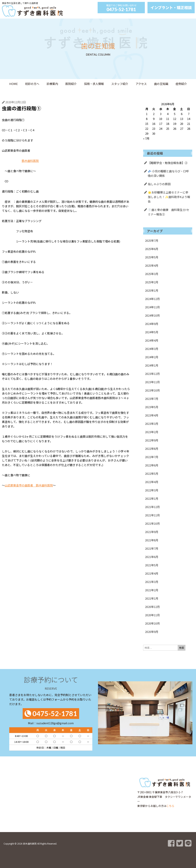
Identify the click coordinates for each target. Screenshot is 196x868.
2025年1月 (152, 290)
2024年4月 (152, 340)
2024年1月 (152, 365)
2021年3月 (152, 582)
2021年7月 (152, 548)
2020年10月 (152, 623)
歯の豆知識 (161, 84)
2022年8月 (152, 449)
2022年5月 (152, 474)
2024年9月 (152, 324)
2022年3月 (152, 490)
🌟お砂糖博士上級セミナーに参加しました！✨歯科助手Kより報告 (169, 197)
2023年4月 (152, 415)
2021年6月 (152, 557)
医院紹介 (71, 84)
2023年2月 (152, 432)
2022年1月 (152, 498)
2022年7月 (152, 457)
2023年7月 (152, 399)
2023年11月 (152, 382)
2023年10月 (152, 390)
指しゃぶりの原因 (159, 184)
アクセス (141, 84)
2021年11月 (152, 515)
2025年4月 (152, 265)
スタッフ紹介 (120, 84)
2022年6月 (152, 465)
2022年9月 (152, 440)
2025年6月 (152, 249)
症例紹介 (181, 84)
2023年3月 (152, 424)
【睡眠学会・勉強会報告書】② (168, 163)
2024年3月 (152, 349)
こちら (170, 806)
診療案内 (52, 84)
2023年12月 (152, 374)
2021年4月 (152, 573)
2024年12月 (152, 299)
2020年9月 (152, 632)
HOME (14, 84)
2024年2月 (152, 357)
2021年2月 (152, 590)
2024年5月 (152, 332)
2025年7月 (152, 241)
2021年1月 (152, 598)
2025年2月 (152, 282)
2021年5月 (152, 565)
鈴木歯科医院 (30, 161)
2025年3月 (152, 274)
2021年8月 (152, 540)
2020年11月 (152, 615)
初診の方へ (32, 84)
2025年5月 (152, 257)
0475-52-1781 (121, 9)
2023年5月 (152, 407)
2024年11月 (152, 307)
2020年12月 (152, 607)
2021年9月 (152, 532)
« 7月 (146, 138)
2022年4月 (152, 482)
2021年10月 (152, 523)
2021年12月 (152, 507)
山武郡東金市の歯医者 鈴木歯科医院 (29, 485)
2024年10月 (152, 315)
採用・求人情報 (94, 84)
